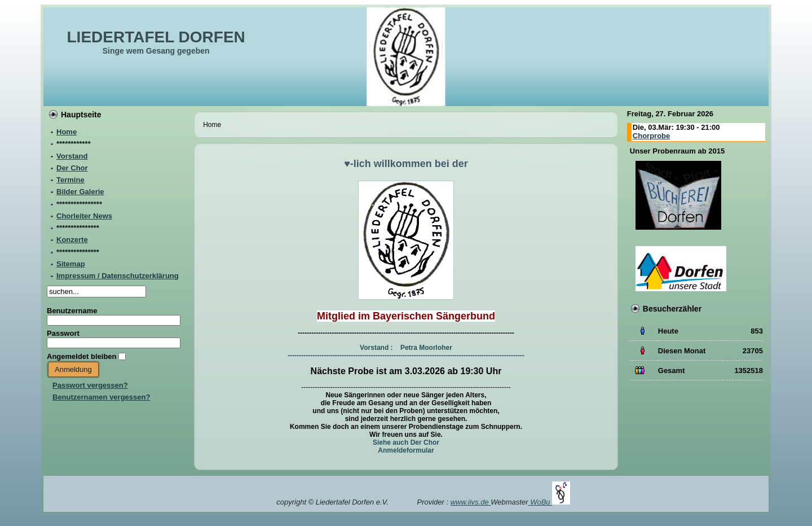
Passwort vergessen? (90, 385)
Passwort (63, 333)
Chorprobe (651, 136)
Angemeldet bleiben (82, 356)
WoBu (550, 502)
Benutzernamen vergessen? (101, 397)
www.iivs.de (471, 502)
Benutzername (72, 311)
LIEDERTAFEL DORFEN (156, 37)
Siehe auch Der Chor (406, 442)
